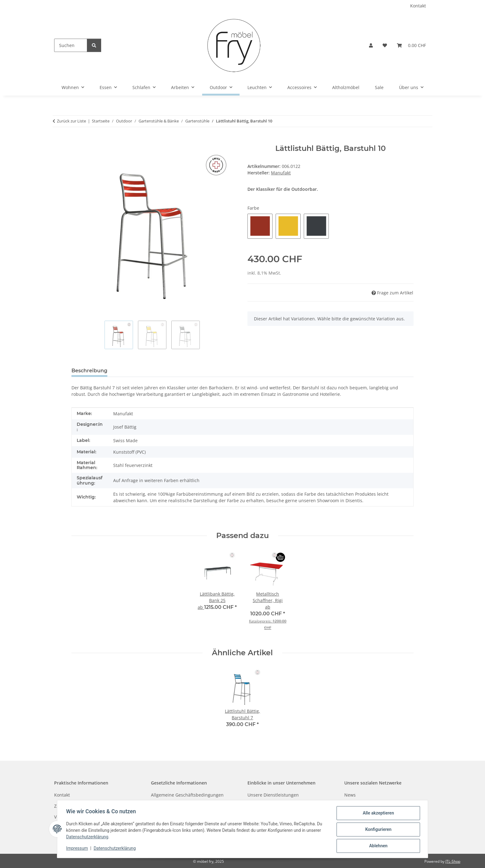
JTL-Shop (453, 861)
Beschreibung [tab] (89, 371)
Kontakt (418, 6)
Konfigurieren (377, 830)
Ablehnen (377, 846)
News (350, 795)
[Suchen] (71, 45)
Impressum (78, 849)
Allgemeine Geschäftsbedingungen (187, 795)
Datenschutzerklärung (88, 837)
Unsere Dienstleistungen (273, 795)
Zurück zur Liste (71, 121)
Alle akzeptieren (377, 814)
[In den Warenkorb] (242, 141)
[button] (371, 45)
